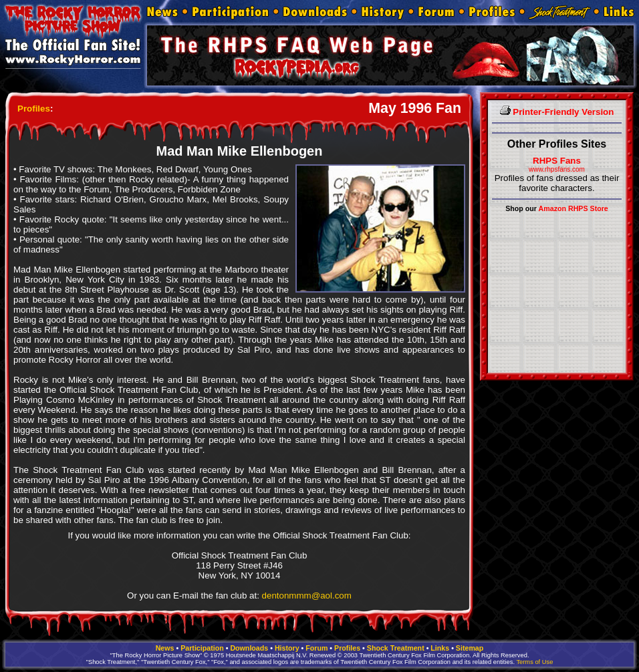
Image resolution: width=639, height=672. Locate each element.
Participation (202, 648)
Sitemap (470, 648)
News (165, 648)
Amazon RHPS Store (573, 208)
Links (440, 648)
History (287, 648)
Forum (316, 648)
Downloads (249, 648)
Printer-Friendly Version (557, 112)
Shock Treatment (396, 648)
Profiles (34, 109)
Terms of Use (534, 662)
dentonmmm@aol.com (307, 596)
